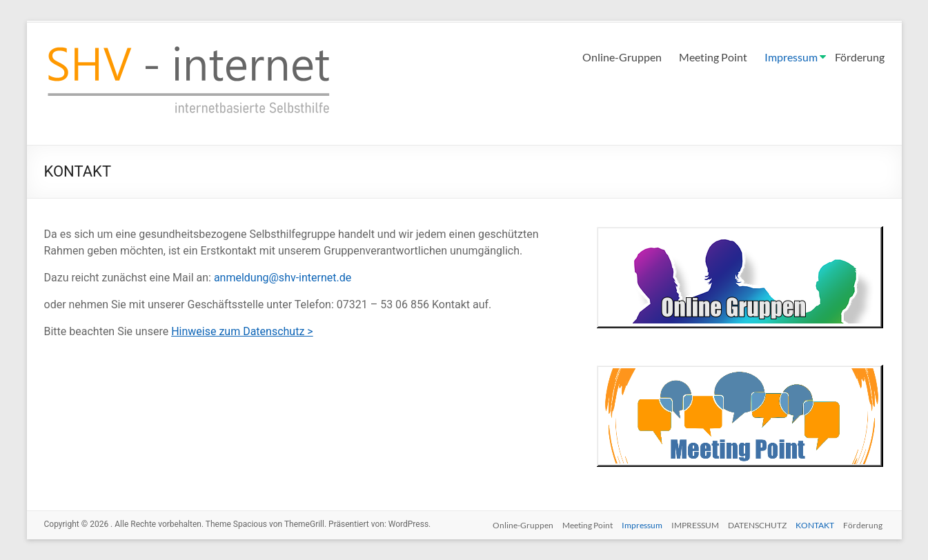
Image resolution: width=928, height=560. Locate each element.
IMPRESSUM (691, 524)
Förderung (860, 57)
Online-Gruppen (622, 57)
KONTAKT (815, 524)
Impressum (791, 57)
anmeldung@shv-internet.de (283, 278)
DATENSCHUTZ (755, 524)
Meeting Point (713, 57)
